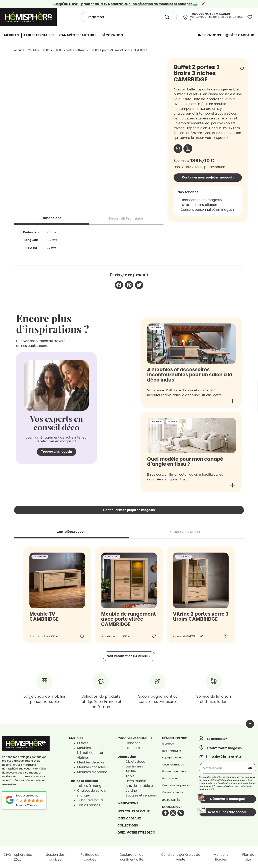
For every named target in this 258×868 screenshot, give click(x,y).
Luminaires (134, 766)
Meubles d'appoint (92, 772)
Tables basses (89, 805)
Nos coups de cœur (134, 811)
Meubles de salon (91, 762)
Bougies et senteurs (141, 795)
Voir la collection (129, 656)
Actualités (171, 800)
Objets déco (135, 762)
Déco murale (136, 781)
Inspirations (128, 803)
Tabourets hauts (90, 800)
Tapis (130, 776)
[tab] (51, 218)
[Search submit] (167, 17)
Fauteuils (133, 748)
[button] (119, 285)
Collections (128, 826)
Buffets (83, 743)
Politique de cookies (90, 857)
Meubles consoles (91, 767)
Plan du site (248, 857)
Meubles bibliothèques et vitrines (90, 753)
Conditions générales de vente (181, 857)
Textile (131, 771)
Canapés (133, 743)
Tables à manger (91, 786)
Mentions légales (221, 857)
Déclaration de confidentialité (132, 857)
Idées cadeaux (129, 819)
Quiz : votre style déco (136, 833)
